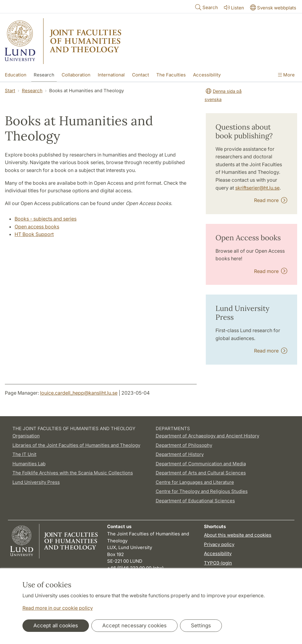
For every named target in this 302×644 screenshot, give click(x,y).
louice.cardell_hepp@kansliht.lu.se (79, 393)
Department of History (180, 454)
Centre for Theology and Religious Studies (202, 491)
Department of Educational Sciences (195, 501)
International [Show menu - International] (111, 75)
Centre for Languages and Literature (195, 482)
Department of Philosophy (184, 445)
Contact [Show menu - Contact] (141, 75)
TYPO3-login (218, 563)
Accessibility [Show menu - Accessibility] (207, 75)
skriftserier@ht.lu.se (257, 188)
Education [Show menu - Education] (16, 75)
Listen (233, 7)
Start (10, 91)
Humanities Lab (29, 464)
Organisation (26, 436)
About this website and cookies (238, 535)
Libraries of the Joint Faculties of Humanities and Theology (76, 445)
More (286, 75)
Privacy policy (219, 544)
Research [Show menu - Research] (44, 75)
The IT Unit (24, 454)
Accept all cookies (56, 625)
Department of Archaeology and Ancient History (207, 436)
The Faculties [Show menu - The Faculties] (171, 75)
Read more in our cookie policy (58, 608)
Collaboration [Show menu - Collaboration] (76, 75)
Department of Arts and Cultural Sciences (201, 473)
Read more (271, 200)
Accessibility (218, 553)
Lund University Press (36, 482)
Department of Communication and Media (201, 464)
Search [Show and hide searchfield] (206, 7)
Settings (201, 625)
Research (32, 91)
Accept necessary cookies (134, 625)
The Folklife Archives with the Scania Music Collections (73, 473)
